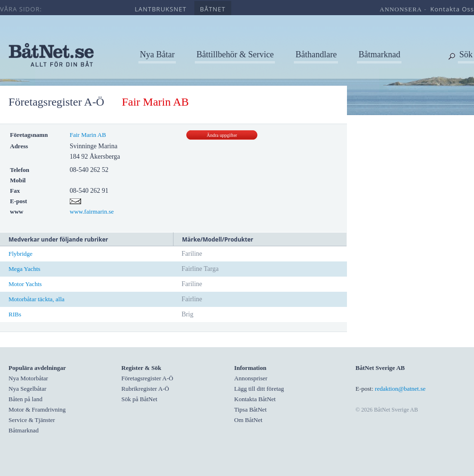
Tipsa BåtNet (251, 409)
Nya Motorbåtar (28, 378)
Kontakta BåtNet (255, 399)
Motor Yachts (25, 284)
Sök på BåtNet (139, 399)
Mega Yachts (24, 269)
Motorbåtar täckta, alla (36, 299)
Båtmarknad (379, 54)
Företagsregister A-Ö (56, 102)
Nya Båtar (157, 54)
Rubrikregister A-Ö (145, 389)
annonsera (401, 9)
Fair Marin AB (88, 135)
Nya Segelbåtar (27, 389)
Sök (466, 54)
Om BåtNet (248, 420)
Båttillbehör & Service (235, 54)
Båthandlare (316, 54)
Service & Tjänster (32, 420)
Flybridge (21, 254)
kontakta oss (452, 9)
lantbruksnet (160, 9)
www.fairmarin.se (92, 211)
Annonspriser (251, 378)
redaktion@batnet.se (400, 389)
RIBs (15, 314)
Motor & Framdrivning (37, 409)
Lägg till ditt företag (259, 389)
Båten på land (25, 399)
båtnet (213, 9)
